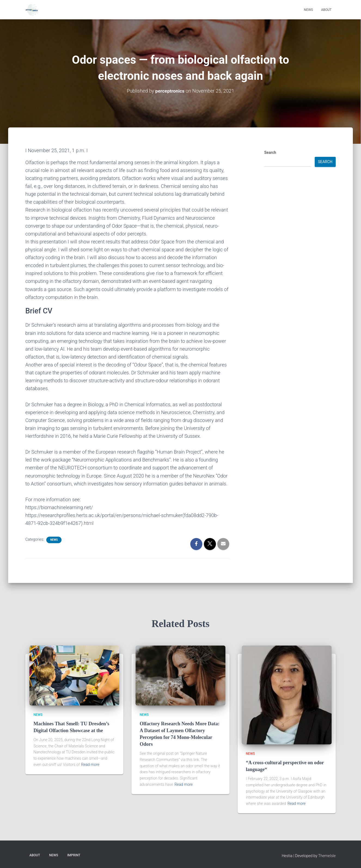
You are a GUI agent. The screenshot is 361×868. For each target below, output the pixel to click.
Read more (90, 765)
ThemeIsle (327, 856)
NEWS (54, 540)
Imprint (74, 855)
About (326, 10)
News (308, 10)
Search (270, 152)
